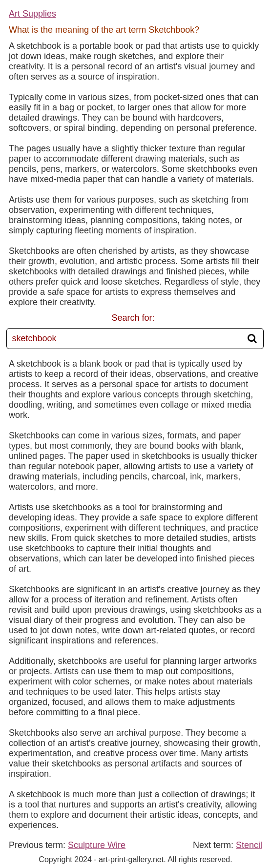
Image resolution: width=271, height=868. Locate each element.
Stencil (249, 845)
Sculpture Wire (97, 845)
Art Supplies (32, 14)
